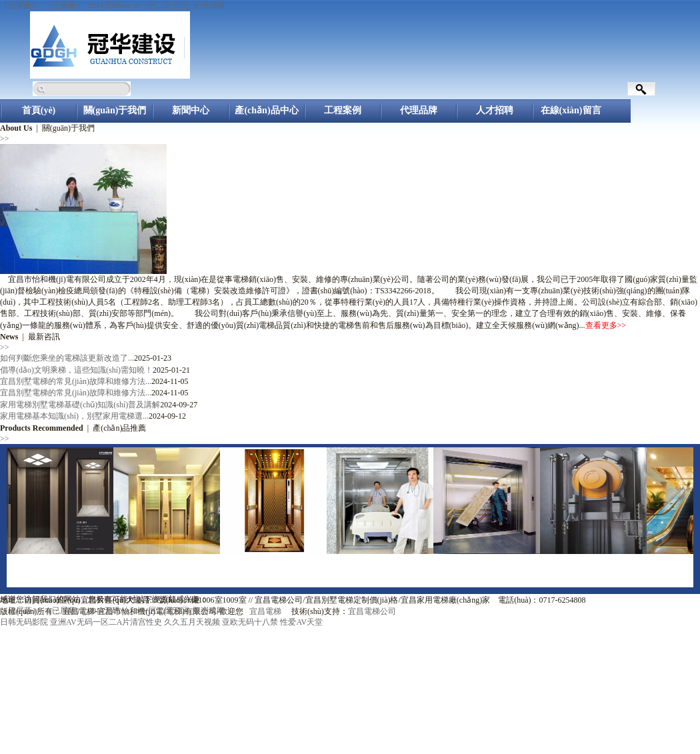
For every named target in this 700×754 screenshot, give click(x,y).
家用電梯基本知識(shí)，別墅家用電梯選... (74, 416)
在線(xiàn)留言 (571, 110)
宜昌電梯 (265, 611)
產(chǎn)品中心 (266, 110)
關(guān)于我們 (115, 110)
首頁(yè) (39, 110)
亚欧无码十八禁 (250, 622)
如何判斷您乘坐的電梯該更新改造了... (67, 358)
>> (5, 139)
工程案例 (343, 110)
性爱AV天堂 (301, 622)
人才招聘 (495, 110)
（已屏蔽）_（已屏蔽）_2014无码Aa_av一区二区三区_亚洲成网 (112, 5)
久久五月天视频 (192, 622)
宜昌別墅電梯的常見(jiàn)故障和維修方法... (76, 381)
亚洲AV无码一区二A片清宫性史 (106, 622)
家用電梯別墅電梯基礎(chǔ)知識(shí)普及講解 (80, 405)
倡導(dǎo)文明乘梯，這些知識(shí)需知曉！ (76, 370)
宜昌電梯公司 (372, 611)
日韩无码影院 (24, 622)
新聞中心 (191, 110)
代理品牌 (419, 110)
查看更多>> (606, 325)
